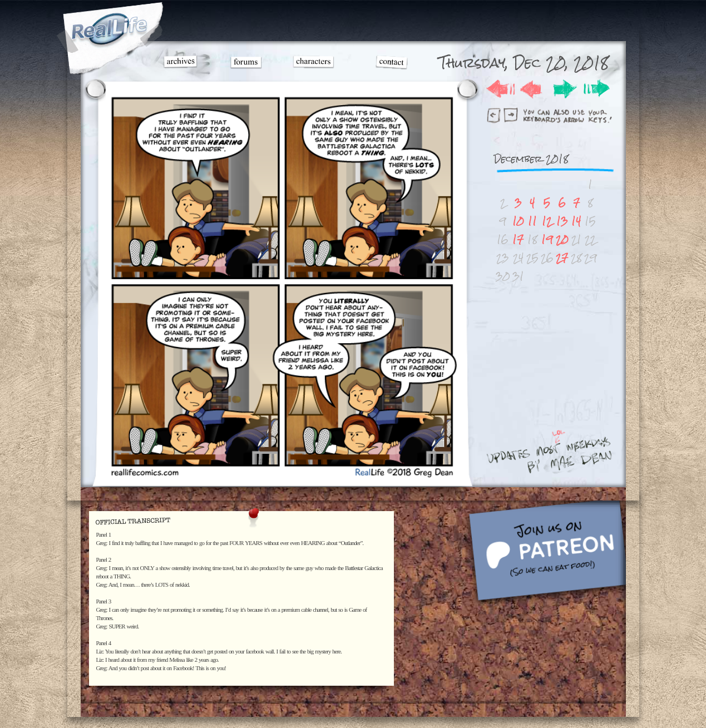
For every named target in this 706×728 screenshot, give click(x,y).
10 (518, 221)
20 (562, 239)
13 (562, 221)
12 (547, 221)
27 (562, 258)
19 (547, 239)
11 (532, 221)
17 (518, 239)
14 (576, 221)
